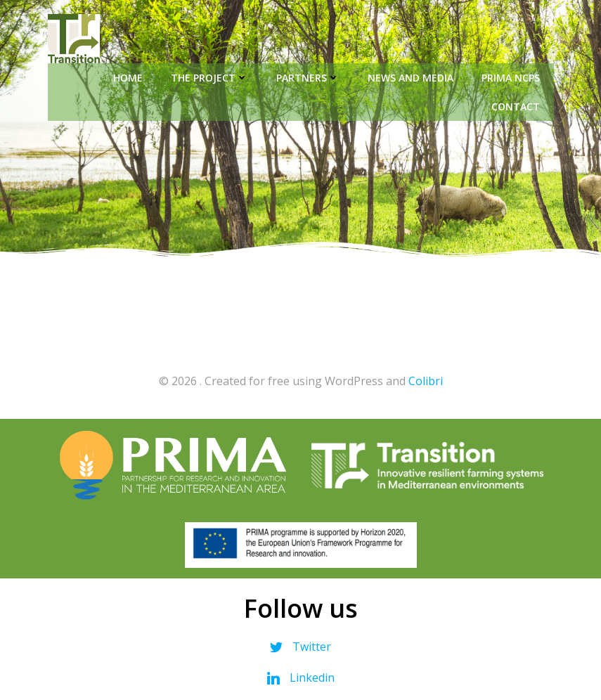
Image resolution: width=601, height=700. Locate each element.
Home (128, 78)
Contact (516, 106)
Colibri (426, 381)
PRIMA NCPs (511, 78)
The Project (209, 78)
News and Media (411, 78)
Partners (308, 78)
